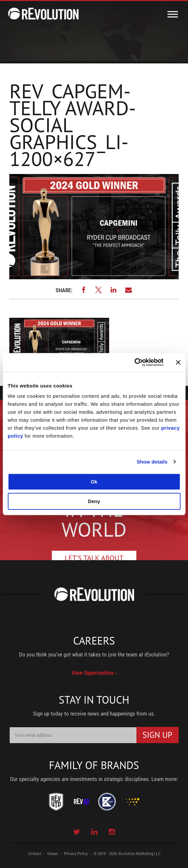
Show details (152, 462)
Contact (35, 854)
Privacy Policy (76, 854)
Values (53, 854)
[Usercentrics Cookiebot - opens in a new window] (134, 362)
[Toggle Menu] (173, 14)
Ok (94, 482)
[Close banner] (178, 362)
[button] (83, 290)
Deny (94, 501)
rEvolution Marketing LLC (139, 854)
